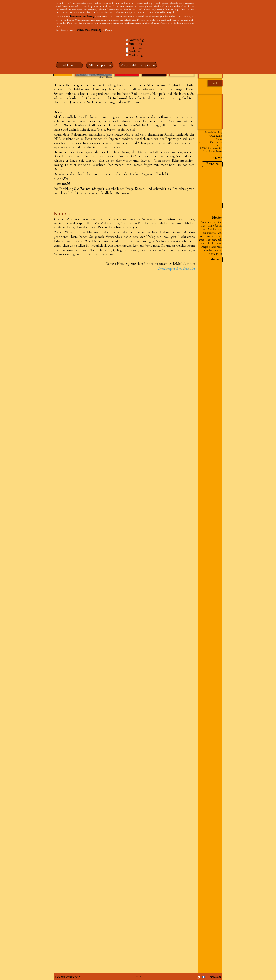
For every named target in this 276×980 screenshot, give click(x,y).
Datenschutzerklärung (67, 977)
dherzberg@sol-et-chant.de (176, 269)
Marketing (136, 55)
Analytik (134, 51)
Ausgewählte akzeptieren (138, 65)
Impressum (215, 977)
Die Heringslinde (85, 189)
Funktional (136, 44)
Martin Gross (208, 182)
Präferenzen (137, 48)
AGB (138, 977)
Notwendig (136, 40)
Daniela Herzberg (214, 132)
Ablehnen (69, 65)
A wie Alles (61, 179)
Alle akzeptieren (100, 65)
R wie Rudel (62, 184)
